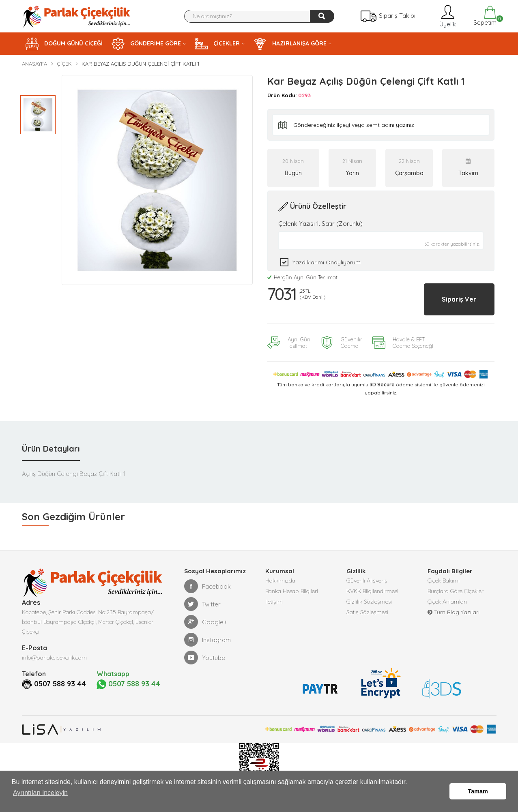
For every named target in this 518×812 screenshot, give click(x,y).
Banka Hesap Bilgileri (292, 586)
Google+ (206, 615)
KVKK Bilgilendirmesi (372, 586)
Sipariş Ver (449, 296)
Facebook (207, 579)
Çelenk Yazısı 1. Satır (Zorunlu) (320, 224)
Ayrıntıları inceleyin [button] (40, 799)
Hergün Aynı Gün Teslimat (302, 277)
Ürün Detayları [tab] (51, 441)
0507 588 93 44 (63, 676)
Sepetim (484, 16)
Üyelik (447, 16)
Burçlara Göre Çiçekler (456, 586)
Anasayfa (34, 64)
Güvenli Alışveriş (367, 574)
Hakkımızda (280, 574)
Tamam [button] (478, 795)
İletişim (274, 598)
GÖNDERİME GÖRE (146, 44)
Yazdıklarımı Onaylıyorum (327, 262)
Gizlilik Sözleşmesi (369, 598)
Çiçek (64, 64)
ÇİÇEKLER (217, 44)
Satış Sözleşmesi (367, 611)
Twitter (202, 597)
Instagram (207, 632)
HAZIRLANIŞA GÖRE (290, 44)
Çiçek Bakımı (444, 574)
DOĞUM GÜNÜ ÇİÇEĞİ (64, 44)
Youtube (205, 650)
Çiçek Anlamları (447, 598)
